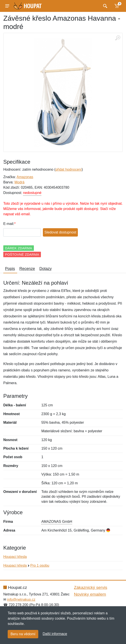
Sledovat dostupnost (60, 232)
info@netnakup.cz (21, 600)
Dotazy (46, 269)
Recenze (27, 269)
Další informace (55, 634)
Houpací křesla (15, 557)
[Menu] (7, 6)
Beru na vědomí (23, 634)
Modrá (19, 182)
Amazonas (25, 177)
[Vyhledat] (105, 6)
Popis (10, 269)
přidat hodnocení (68, 169)
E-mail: (9, 224)
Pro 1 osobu (40, 565)
